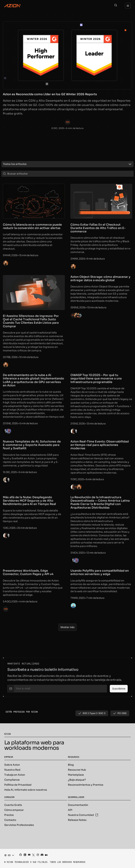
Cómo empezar (14, 810)
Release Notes (77, 820)
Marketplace (76, 775)
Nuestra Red (12, 770)
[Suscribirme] (119, 689)
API (70, 810)
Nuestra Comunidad (83, 815)
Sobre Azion (12, 765)
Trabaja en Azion (15, 775)
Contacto (10, 820)
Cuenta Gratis (13, 805)
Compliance (12, 780)
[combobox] (64, 164)
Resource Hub (77, 770)
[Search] (116, 6)
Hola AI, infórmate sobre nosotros (26, 790)
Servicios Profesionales (19, 825)
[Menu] (128, 6)
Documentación (78, 805)
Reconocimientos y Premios (86, 785)
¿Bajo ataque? (77, 780)
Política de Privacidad (18, 785)
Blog (71, 765)
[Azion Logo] (12, 6)
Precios (9, 815)
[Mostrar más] (68, 627)
